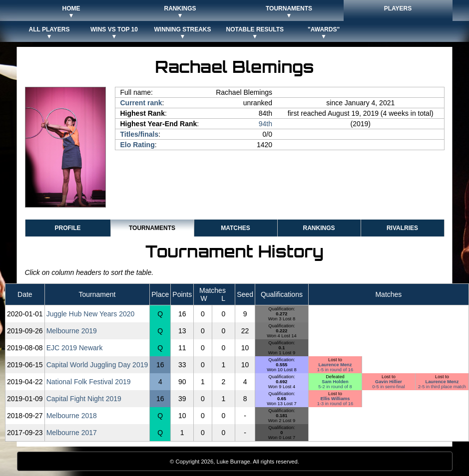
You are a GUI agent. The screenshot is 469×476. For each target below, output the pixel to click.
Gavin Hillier (389, 382)
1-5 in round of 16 (335, 370)
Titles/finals (140, 134)
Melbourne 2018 (72, 416)
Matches (235, 228)
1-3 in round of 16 (335, 404)
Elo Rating (138, 145)
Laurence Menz (335, 365)
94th (265, 124)
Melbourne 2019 (72, 331)
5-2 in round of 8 (335, 387)
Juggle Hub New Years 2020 (91, 314)
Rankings (319, 228)
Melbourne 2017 (72, 433)
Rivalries (402, 228)
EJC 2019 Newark (75, 348)
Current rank (141, 103)
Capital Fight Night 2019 (84, 399)
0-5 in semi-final (388, 387)
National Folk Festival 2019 (89, 382)
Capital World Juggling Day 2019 (97, 365)
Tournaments (152, 228)
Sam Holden (335, 382)
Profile (67, 228)
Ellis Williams (335, 399)
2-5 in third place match (442, 387)
